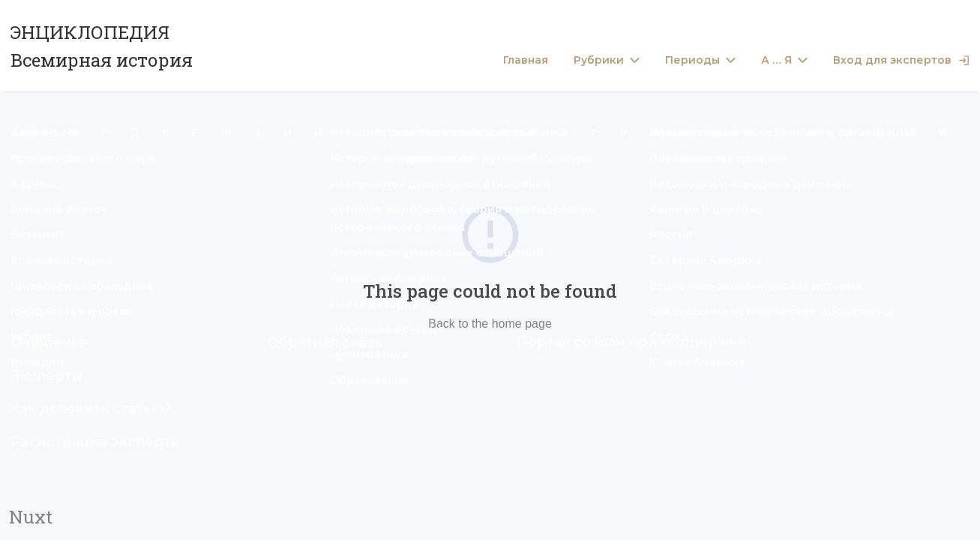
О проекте (49, 343)
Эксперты (47, 376)
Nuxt (31, 517)
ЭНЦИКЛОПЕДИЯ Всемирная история (102, 46)
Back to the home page (490, 324)
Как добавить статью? (91, 409)
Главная (526, 60)
